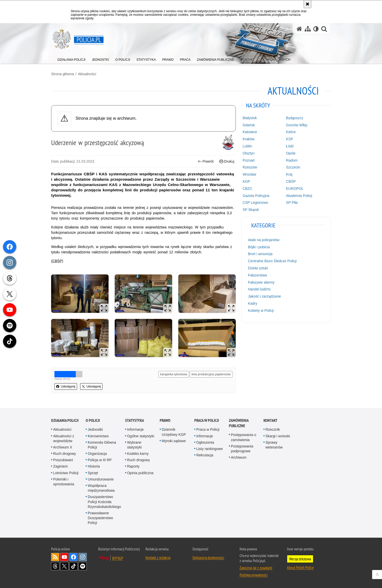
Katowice (250, 132)
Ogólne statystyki (141, 436)
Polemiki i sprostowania (64, 482)
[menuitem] (71, 59)
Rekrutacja (205, 455)
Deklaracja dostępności (208, 558)
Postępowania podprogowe (242, 449)
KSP (290, 139)
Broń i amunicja (260, 254)
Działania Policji (65, 420)
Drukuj (227, 161)
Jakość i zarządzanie (265, 296)
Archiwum (239, 457)
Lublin (247, 146)
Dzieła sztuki (258, 268)
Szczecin (293, 167)
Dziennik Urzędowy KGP (174, 432)
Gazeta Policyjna (256, 196)
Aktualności (87, 74)
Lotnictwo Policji (66, 473)
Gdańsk (249, 125)
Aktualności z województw (64, 438)
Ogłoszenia (205, 442)
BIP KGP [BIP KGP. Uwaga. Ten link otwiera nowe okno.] (118, 558)
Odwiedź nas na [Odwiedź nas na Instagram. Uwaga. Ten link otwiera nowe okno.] (83, 557)
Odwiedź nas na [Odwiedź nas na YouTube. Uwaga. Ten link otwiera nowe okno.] (64, 557)
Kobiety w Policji (261, 311)
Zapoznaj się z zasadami (256, 568)
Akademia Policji (299, 196)
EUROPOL (295, 189)
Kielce (291, 132)
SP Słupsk (251, 210)
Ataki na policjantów (264, 240)
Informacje (135, 429)
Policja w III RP (100, 460)
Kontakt (270, 420)
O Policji (93, 420)
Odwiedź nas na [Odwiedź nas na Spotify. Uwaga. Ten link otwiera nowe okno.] (83, 566)
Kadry (253, 303)
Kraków (249, 139)
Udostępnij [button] (66, 386)
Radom (292, 160)
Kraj (289, 174)
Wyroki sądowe (174, 441)
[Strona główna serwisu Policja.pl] (299, 29)
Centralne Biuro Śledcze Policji (272, 261)
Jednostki (95, 429)
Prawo (165, 420)
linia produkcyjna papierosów (211, 374)
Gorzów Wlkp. (297, 125)
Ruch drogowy (65, 454)
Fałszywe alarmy (261, 282)
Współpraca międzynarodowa (101, 488)
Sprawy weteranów (274, 445)
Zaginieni (60, 466)
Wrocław (249, 174)
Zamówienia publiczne (239, 423)
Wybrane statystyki (135, 445)
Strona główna (63, 74)
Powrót (206, 161)
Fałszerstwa (258, 275)
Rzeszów (250, 167)
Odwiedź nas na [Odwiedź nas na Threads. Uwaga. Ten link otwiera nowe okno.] (55, 566)
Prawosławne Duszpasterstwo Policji (100, 518)
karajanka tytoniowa (174, 374)
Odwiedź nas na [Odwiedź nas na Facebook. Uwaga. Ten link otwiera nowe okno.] (74, 557)
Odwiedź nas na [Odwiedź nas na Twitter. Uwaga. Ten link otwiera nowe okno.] (64, 566)
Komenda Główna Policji (102, 445)
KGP (246, 181)
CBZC (247, 189)
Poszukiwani (63, 460)
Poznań (249, 160)
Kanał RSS (55, 557)
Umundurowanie (101, 479)
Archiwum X (63, 447)
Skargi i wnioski (278, 436)
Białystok (250, 118)
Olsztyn (249, 153)
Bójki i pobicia (259, 247)
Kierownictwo (98, 436)
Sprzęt (93, 473)
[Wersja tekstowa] (316, 29)
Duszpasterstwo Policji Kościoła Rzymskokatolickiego (104, 502)
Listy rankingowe (210, 449)
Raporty (133, 466)
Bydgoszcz (295, 118)
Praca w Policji (207, 420)
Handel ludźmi (259, 289)
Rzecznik (273, 429)
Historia (94, 466)
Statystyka (135, 420)
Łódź (290, 146)
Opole (291, 153)
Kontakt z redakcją (158, 558)
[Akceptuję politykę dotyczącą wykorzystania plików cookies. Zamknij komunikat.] (307, 4)
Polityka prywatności (254, 575)
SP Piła (292, 203)
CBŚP (291, 181)
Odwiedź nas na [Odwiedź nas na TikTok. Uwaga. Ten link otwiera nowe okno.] (74, 566)
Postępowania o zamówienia (244, 437)
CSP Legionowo (255, 203)
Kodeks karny (138, 454)
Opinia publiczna (140, 473)
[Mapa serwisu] (308, 29)
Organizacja (97, 454)
